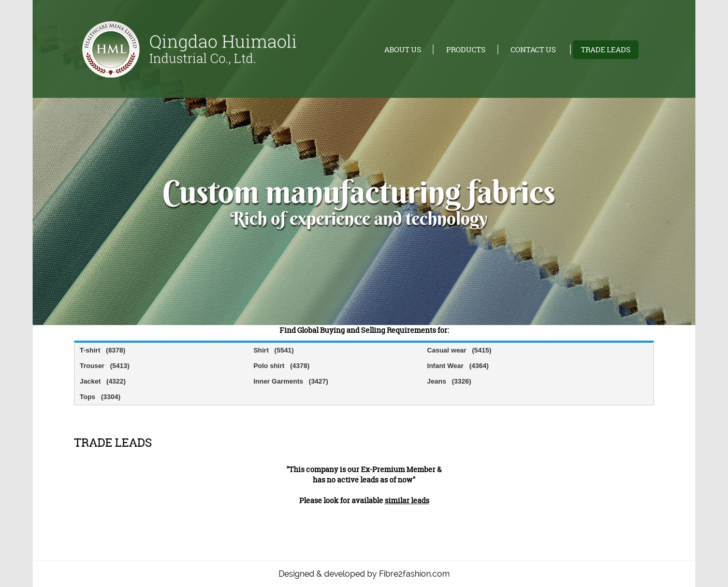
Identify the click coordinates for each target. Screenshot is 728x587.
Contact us (533, 49)
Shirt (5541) (273, 350)
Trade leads (606, 49)
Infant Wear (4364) (458, 366)
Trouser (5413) (105, 366)
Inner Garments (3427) (291, 381)
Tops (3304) (100, 397)
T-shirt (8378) (103, 350)
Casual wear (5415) (459, 350)
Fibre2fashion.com (414, 574)
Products (466, 49)
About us (403, 49)
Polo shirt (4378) (281, 366)
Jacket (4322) (103, 381)
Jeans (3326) (449, 381)
